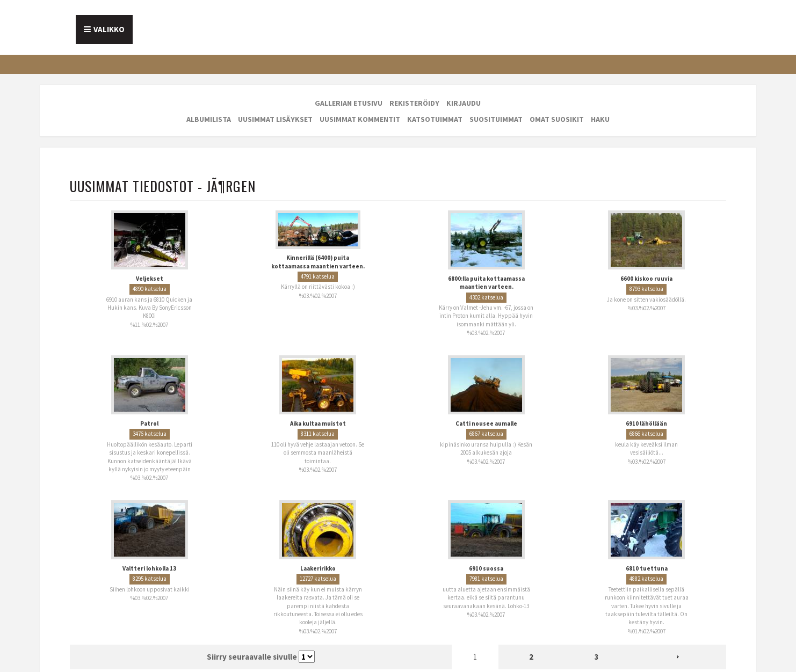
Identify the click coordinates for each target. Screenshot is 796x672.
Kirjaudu (464, 103)
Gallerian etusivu (349, 103)
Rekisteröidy (414, 103)
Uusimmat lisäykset (275, 119)
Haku (600, 119)
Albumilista (209, 119)
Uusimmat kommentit (360, 119)
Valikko (109, 29)
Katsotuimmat (435, 119)
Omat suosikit (557, 119)
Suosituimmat (496, 119)
